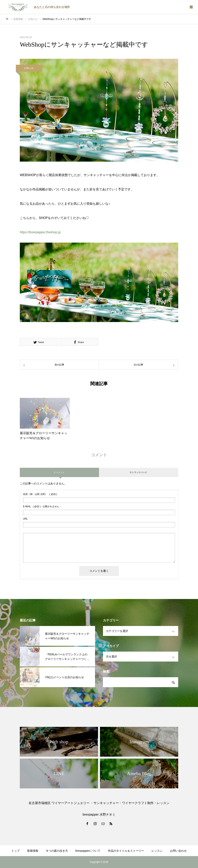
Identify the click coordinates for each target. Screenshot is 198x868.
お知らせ (29, 68)
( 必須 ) (40, 494)
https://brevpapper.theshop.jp (40, 232)
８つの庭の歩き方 (57, 851)
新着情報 (33, 851)
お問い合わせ (178, 851)
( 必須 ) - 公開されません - (42, 506)
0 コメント (59, 472)
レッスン (157, 851)
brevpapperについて (88, 851)
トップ (15, 851)
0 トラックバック (139, 472)
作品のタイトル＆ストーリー (126, 851)
